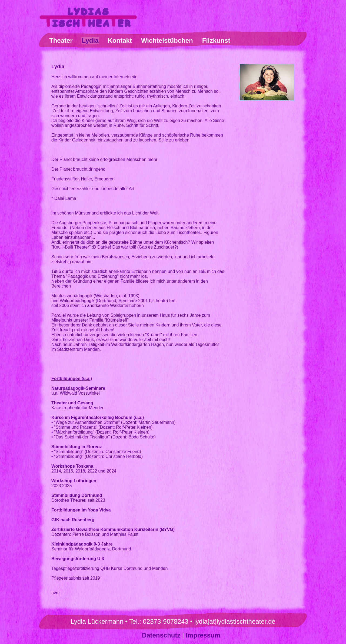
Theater (61, 40)
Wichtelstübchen (167, 40)
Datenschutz (161, 635)
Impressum (203, 635)
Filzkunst (216, 40)
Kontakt (120, 40)
